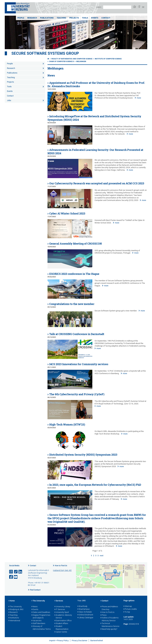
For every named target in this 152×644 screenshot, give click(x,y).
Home (12, 601)
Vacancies (37, 621)
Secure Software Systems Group (45, 53)
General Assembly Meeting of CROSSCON (76, 244)
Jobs (9, 100)
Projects (74, 18)
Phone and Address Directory (109, 608)
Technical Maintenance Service (110, 625)
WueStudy (82, 606)
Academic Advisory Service (63, 617)
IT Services (60, 610)
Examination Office (63, 621)
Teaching (61, 18)
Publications (47, 18)
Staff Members (38, 624)
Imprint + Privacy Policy (59, 640)
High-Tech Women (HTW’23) (67, 425)
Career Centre (61, 632)
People (21, 18)
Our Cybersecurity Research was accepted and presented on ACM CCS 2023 (97, 183)
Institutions (14, 618)
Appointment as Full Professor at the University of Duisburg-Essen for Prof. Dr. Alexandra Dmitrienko (96, 85)
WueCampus (84, 609)
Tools (85, 18)
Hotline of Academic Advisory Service (110, 619)
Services (59, 601)
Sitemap (128, 606)
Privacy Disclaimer (79, 640)
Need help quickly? (109, 629)
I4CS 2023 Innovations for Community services (79, 364)
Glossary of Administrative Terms (41, 628)
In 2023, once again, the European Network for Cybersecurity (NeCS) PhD (95, 485)
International (14, 621)
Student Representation (61, 628)
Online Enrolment (85, 615)
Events (95, 18)
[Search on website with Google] (117, 7)
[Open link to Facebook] (11, 577)
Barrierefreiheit (97, 640)
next (102, 556)
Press (104, 615)
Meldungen (81, 61)
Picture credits (130, 609)
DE (143, 7)
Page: (126, 624)
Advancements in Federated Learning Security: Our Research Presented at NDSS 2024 (95, 152)
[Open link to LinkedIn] (20, 572)
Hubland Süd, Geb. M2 (62, 570)
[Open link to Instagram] (11, 572)
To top (127, 612)
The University (15, 607)
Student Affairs (61, 624)
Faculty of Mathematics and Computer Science (72, 59)
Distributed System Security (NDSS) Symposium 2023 (83, 455)
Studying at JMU (16, 610)
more (139, 98)
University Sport (62, 612)
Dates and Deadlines (41, 612)
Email (33, 585)
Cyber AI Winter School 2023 (67, 213)
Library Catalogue (85, 618)
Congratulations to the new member (72, 304)
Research (32, 18)
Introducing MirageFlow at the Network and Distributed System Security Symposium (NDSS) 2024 (94, 118)
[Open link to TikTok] (16, 572)
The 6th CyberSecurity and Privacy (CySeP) (77, 394)
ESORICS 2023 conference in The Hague (74, 274)
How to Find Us (61, 566)
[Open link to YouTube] (16, 577)
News (35, 607)
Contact (106, 18)
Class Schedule (85, 612)
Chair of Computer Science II (62, 61)
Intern (99, 7)
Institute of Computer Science (108, 59)
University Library (62, 607)
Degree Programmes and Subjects (41, 617)
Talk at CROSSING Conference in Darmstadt (77, 334)
